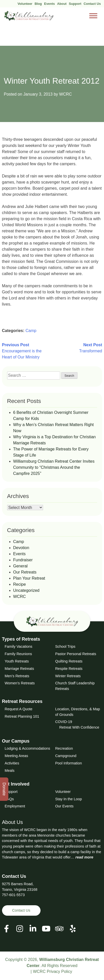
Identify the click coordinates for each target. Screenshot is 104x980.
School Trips (65, 646)
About (62, 4)
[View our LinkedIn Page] (33, 929)
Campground (66, 756)
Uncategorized (26, 590)
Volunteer (25, 4)
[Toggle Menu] (93, 16)
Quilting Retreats (69, 661)
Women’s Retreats (20, 683)
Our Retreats (25, 572)
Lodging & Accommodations (27, 748)
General (21, 566)
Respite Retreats (69, 669)
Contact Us (92, 4)
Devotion (21, 548)
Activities (12, 763)
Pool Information (68, 763)
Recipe (20, 584)
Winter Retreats (68, 676)
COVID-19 (63, 722)
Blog (38, 4)
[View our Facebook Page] (6, 929)
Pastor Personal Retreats (76, 654)
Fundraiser (23, 560)
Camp (31, 331)
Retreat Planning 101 (22, 716)
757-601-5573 (14, 895)
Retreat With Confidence (79, 727)
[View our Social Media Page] (20, 929)
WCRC (66, 94)
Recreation (64, 748)
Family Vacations (18, 646)
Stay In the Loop (68, 799)
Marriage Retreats (19, 669)
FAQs (9, 799)
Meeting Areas (16, 756)
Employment (15, 806)
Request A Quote (18, 709)
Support (75, 4)
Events (49, 4)
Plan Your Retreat (29, 578)
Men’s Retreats (17, 676)
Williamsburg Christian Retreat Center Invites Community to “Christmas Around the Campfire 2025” (54, 467)
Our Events (64, 806)
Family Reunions (18, 654)
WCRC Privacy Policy (53, 971)
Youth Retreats (17, 661)
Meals (9, 771)
